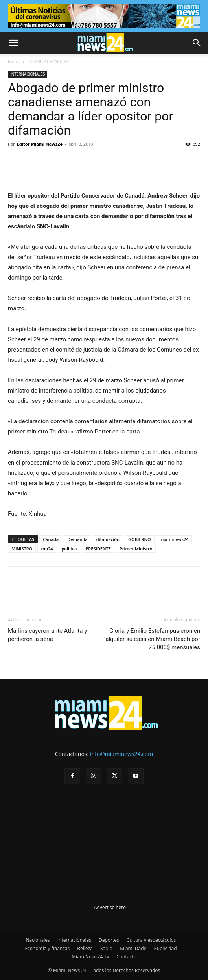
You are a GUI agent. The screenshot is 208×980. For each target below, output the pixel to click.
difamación (108, 539)
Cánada (51, 539)
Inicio (14, 62)
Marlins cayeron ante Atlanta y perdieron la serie (47, 635)
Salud (106, 948)
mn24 (47, 549)
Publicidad (165, 948)
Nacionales (38, 940)
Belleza (85, 948)
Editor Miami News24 (40, 144)
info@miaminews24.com (121, 754)
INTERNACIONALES (48, 62)
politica (69, 549)
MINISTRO (22, 549)
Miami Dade (133, 948)
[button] (13, 43)
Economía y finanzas (47, 948)
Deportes (109, 940)
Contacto (126, 957)
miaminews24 (174, 539)
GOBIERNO (140, 539)
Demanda (77, 539)
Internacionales (74, 940)
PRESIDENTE (98, 549)
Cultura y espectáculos (151, 940)
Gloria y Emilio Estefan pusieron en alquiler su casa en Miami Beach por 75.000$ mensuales (153, 639)
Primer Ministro (136, 549)
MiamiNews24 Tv (90, 957)
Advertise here (110, 907)
